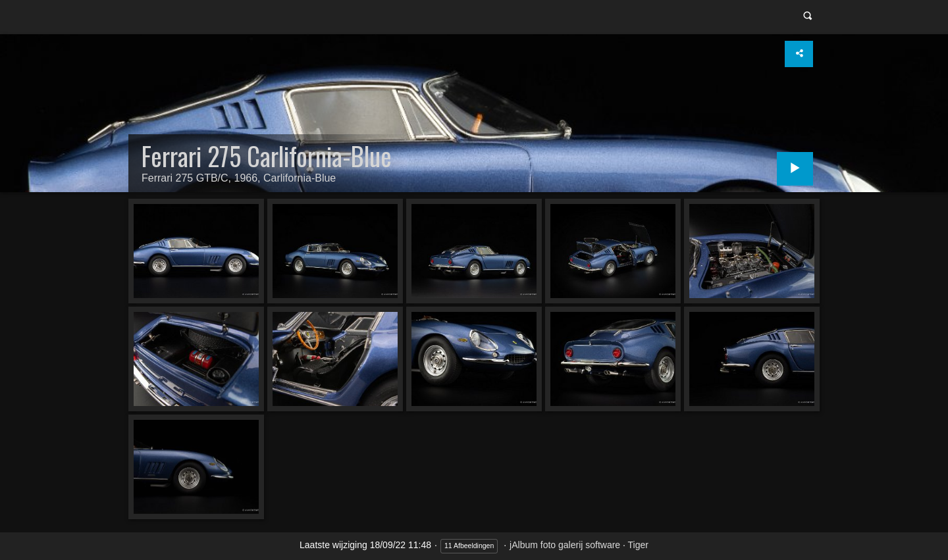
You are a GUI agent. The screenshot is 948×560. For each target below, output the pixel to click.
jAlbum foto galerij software (565, 545)
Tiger (638, 545)
